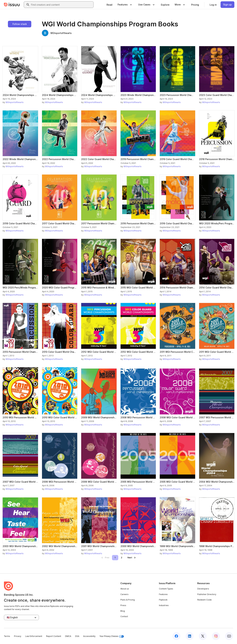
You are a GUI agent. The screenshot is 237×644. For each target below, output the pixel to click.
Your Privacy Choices (112, 636)
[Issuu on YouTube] (229, 636)
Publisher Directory (207, 594)
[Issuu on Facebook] (176, 636)
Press (123, 605)
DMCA (68, 636)
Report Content (54, 636)
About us (125, 589)
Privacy (18, 636)
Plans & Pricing (128, 600)
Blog (123, 611)
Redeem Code (204, 600)
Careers (124, 594)
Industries (164, 605)
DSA (77, 636)
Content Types (166, 589)
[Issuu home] (12, 5)
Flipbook (163, 600)
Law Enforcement (34, 636)
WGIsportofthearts (57, 33)
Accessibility (89, 636)
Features (163, 594)
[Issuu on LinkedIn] (190, 636)
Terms (7, 636)
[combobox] (62, 5)
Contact (124, 616)
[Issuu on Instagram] (216, 636)
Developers (203, 589)
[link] (109, 5)
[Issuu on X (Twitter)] (203, 636)
